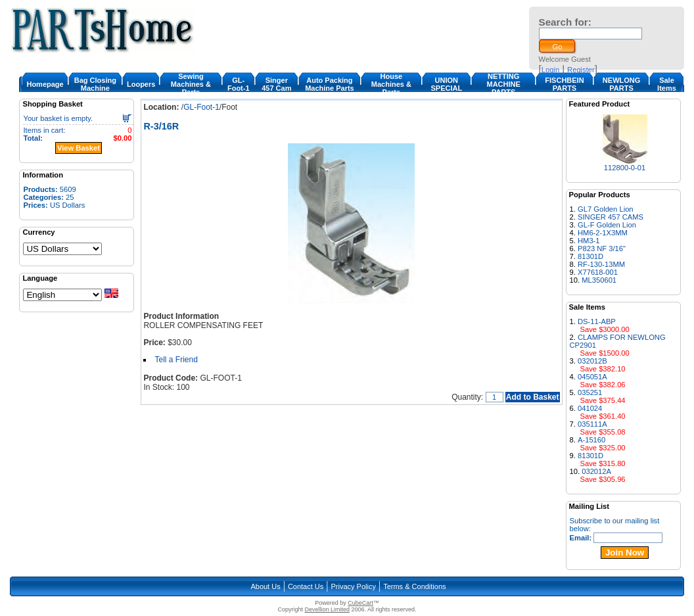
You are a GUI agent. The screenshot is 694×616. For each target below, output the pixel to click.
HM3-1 (589, 241)
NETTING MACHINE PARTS (503, 84)
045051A (592, 377)
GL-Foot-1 (239, 84)
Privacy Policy (354, 586)
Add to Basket (533, 397)
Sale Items (667, 84)
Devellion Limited (327, 609)
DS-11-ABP (597, 321)
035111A (592, 424)
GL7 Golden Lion (606, 209)
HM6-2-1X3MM (603, 233)
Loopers (141, 84)
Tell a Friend (176, 360)
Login (550, 70)
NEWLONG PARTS (621, 84)
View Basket (79, 148)
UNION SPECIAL (446, 84)
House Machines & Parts (391, 84)
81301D (590, 256)
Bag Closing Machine (95, 84)
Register (581, 70)
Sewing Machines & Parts (191, 84)
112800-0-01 (625, 168)
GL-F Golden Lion (607, 225)
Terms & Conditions (414, 586)
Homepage (45, 84)
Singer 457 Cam (276, 84)
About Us (265, 586)
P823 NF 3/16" (602, 249)
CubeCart (360, 603)
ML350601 (599, 280)
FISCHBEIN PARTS (564, 84)
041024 (590, 408)
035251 (590, 392)
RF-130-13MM (601, 264)
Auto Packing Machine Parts (330, 84)
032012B (592, 361)
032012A (596, 471)
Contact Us (306, 586)
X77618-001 (598, 272)
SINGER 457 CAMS (611, 217)
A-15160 (591, 440)
